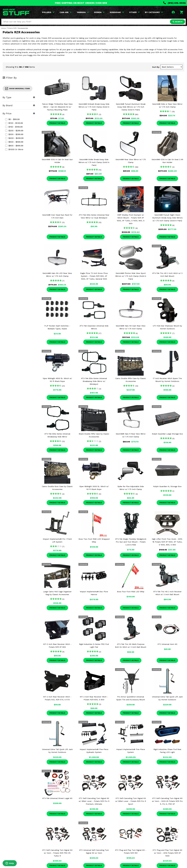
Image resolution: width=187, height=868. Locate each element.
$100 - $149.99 (14, 123)
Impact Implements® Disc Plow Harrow (94, 593)
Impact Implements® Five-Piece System (131, 751)
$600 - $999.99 (14, 146)
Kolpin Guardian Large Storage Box (167, 434)
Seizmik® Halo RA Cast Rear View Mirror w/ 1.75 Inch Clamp (131, 327)
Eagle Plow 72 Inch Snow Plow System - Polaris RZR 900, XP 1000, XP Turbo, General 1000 (94, 276)
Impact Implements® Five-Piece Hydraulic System (94, 751)
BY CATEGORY (154, 12)
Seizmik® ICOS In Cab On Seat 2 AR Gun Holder (167, 161)
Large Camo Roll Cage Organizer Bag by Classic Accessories (57, 593)
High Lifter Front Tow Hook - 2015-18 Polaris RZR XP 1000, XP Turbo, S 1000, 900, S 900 (167, 542)
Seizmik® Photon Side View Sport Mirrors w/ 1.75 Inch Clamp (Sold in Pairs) (131, 276)
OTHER (134, 12)
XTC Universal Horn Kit (167, 644)
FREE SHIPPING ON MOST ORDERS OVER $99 (81, 3)
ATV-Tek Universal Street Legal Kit (57, 798)
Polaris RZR (12, 28)
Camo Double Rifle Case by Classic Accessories (131, 380)
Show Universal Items (18, 89)
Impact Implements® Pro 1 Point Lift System (57, 540)
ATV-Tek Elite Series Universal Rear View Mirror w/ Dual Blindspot (94, 216)
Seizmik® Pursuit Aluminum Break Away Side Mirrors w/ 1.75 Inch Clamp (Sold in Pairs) (131, 107)
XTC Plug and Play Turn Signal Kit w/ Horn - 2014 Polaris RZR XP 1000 (167, 853)
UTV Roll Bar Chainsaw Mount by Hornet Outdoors (167, 327)
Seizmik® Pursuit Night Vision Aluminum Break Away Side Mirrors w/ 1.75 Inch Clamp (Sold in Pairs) (167, 218)
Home (4, 28)
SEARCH (178, 22)
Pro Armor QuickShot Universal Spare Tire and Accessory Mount (131, 698)
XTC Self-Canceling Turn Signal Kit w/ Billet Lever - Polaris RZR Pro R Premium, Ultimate (94, 801)
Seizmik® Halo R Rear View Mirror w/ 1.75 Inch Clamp (131, 435)
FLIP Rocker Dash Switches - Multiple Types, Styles (57, 327)
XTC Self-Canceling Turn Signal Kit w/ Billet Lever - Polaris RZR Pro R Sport (131, 801)
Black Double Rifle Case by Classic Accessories (94, 435)
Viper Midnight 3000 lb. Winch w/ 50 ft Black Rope (94, 488)
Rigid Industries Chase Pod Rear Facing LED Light (167, 751)
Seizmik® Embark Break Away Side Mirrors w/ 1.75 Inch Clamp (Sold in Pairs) (94, 107)
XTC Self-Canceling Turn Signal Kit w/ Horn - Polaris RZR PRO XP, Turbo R (57, 853)
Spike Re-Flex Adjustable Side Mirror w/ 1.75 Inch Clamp (131, 488)
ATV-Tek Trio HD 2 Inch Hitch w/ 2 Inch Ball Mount (167, 275)
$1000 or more (14, 149)
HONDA (99, 12)
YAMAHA (83, 12)
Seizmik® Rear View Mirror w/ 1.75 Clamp (131, 161)
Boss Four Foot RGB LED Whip (131, 592)
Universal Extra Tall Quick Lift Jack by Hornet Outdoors (167, 698)
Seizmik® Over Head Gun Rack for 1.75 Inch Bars (57, 216)
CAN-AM (66, 12)
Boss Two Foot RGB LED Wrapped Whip (94, 540)
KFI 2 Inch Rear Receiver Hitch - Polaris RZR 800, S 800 (94, 698)
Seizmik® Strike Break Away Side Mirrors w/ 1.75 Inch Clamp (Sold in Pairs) (94, 162)
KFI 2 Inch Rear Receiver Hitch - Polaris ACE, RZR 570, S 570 (57, 698)
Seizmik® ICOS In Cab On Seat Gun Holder (57, 161)
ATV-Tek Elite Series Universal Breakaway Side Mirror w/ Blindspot (94, 381)
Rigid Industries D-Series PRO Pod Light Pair (94, 646)
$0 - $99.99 (12, 119)
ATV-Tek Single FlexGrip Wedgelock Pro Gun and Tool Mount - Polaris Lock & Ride (131, 542)
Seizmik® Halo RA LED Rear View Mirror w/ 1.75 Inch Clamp (57, 275)
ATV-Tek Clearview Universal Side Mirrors (94, 327)
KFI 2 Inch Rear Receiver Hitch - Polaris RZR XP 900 (57, 646)
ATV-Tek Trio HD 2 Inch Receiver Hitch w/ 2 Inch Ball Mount (167, 593)
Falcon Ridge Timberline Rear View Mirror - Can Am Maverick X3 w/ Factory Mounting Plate (57, 107)
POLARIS (48, 12)
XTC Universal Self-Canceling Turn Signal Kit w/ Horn (94, 852)
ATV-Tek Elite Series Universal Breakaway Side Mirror (57, 435)
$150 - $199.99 (14, 127)
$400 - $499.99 (14, 138)
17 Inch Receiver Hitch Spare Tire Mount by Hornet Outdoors (167, 380)
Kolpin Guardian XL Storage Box (167, 486)
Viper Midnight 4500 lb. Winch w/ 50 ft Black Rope (57, 380)
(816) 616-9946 (174, 3)
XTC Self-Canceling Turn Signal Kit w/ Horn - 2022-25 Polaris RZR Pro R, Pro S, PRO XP (167, 801)
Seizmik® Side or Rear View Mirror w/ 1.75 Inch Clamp (167, 105)
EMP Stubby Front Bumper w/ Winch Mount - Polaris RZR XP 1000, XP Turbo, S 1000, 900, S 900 (131, 219)
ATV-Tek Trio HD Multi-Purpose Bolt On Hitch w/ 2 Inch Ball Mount (131, 646)
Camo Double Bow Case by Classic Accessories (57, 488)
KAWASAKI (117, 12)
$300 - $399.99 (14, 134)
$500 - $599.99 (14, 142)
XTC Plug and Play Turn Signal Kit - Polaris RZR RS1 (131, 852)
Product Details (57, 123)
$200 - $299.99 (14, 131)
